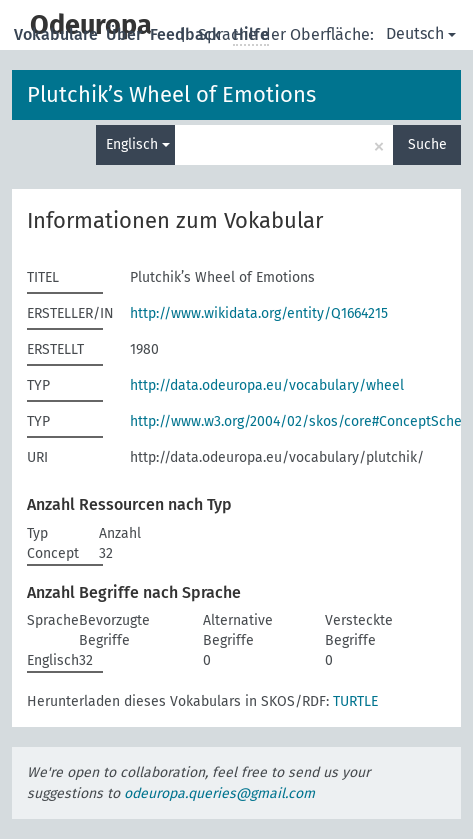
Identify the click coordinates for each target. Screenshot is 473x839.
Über (126, 34)
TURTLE (355, 701)
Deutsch (421, 33)
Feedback (187, 34)
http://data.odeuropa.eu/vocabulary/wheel (267, 385)
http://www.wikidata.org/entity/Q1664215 (259, 313)
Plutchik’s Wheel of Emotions (171, 94)
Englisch (138, 144)
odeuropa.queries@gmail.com (219, 793)
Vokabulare (58, 34)
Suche (427, 144)
